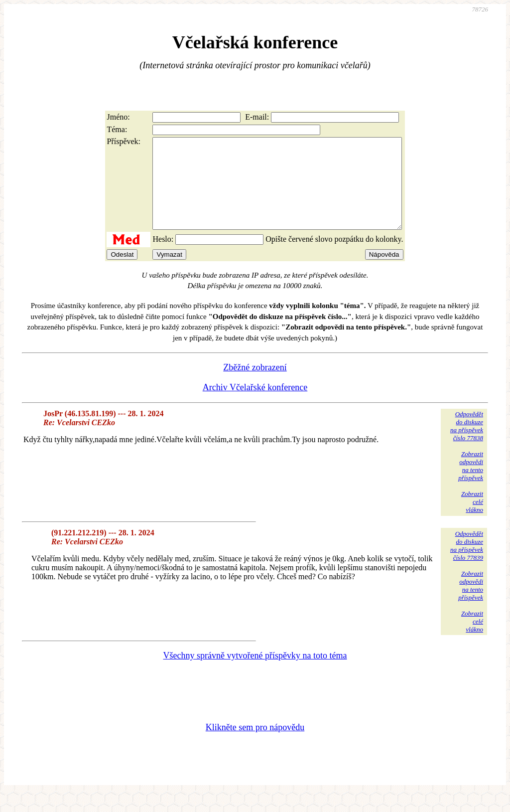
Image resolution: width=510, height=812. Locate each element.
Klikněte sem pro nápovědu (255, 745)
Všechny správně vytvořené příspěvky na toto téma (255, 673)
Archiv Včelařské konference (255, 405)
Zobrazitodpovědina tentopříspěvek (471, 484)
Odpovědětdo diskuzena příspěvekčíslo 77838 (467, 444)
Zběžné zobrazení (255, 385)
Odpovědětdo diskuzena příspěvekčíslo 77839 (467, 564)
